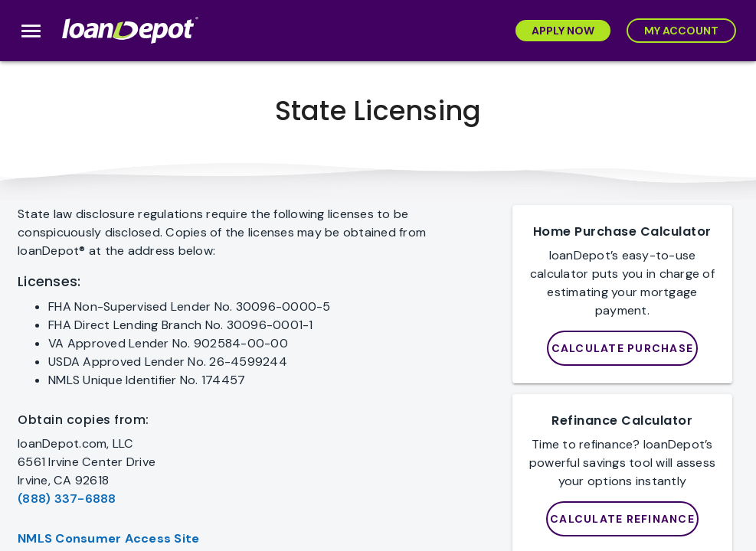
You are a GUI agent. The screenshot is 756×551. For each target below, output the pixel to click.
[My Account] (681, 31)
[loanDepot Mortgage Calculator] (622, 348)
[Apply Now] (563, 31)
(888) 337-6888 (67, 499)
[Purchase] (623, 519)
